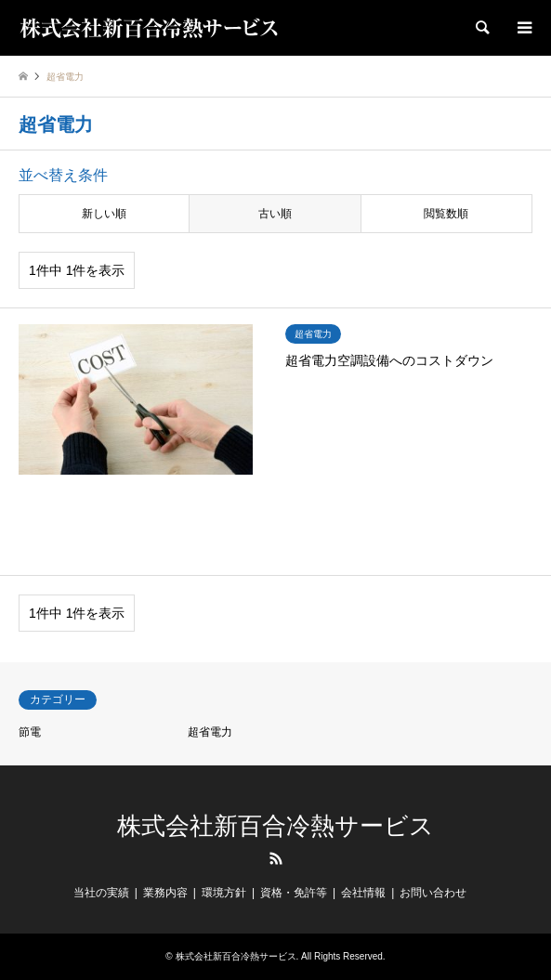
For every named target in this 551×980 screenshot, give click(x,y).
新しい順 (104, 214)
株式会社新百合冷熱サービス (275, 826)
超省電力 (210, 732)
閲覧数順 (446, 214)
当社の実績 (101, 893)
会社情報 (363, 893)
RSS (276, 858)
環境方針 (224, 893)
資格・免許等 (294, 893)
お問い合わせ (433, 893)
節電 (30, 732)
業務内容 (165, 893)
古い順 (275, 214)
